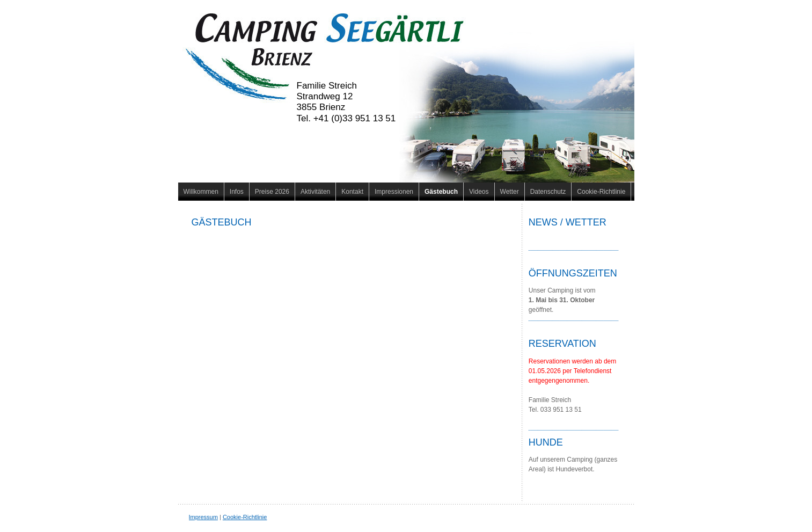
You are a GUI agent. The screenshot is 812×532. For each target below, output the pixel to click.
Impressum (203, 517)
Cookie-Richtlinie (245, 517)
